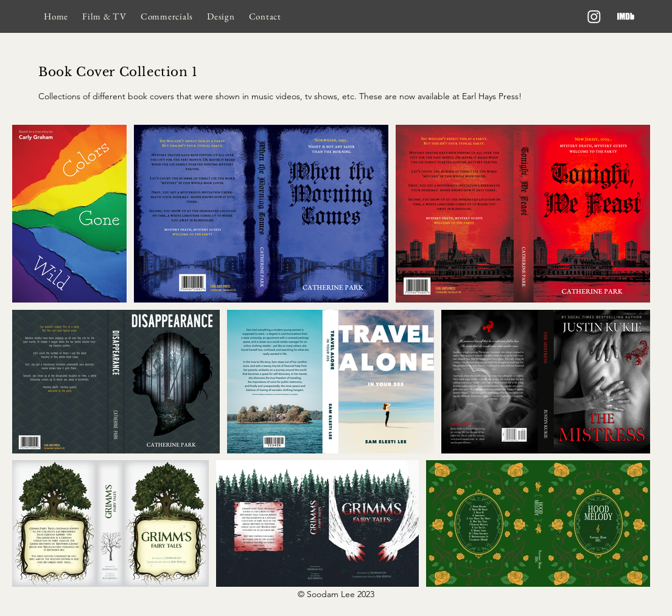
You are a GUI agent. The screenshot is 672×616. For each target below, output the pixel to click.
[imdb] (626, 16)
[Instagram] (594, 16)
